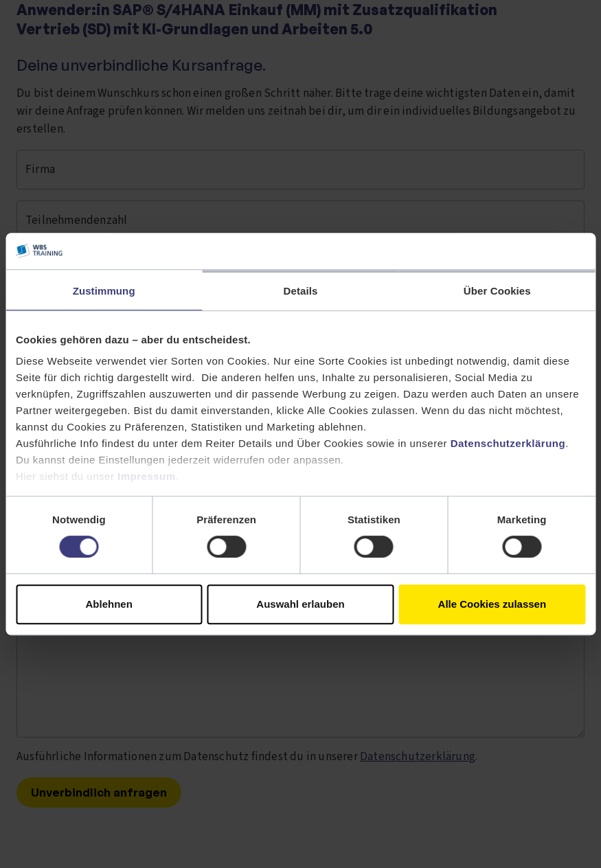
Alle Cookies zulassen (492, 604)
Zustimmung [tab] (104, 291)
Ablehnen (109, 604)
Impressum (147, 476)
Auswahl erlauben (300, 604)
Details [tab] (301, 291)
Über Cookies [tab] (497, 291)
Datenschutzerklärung (508, 443)
